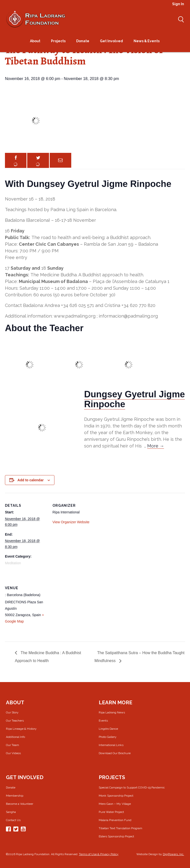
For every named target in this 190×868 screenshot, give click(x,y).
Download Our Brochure (115, 753)
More (156, 446)
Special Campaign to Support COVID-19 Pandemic (132, 787)
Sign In (178, 4)
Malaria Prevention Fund (115, 820)
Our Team (12, 745)
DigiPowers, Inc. (173, 854)
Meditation (13, 563)
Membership (15, 796)
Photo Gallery (108, 737)
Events (103, 721)
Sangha (11, 812)
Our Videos (13, 753)
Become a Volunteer (20, 804)
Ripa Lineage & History (21, 729)
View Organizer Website (71, 522)
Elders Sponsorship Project (116, 836)
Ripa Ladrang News (112, 712)
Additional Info (15, 737)
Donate (11, 787)
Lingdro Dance (108, 729)
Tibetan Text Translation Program (120, 828)
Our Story (12, 712)
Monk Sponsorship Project (116, 796)
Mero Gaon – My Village (115, 804)
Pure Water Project (111, 812)
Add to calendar (31, 480)
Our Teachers (15, 721)
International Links (111, 745)
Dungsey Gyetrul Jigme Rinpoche (134, 399)
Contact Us (13, 820)
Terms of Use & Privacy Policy (99, 854)
